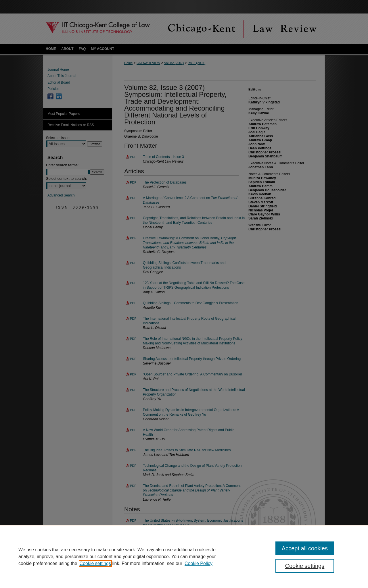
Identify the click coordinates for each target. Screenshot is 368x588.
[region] (184, 556)
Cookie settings (95, 563)
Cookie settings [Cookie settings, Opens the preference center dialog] (305, 566)
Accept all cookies (305, 548)
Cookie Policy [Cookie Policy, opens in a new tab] (199, 563)
